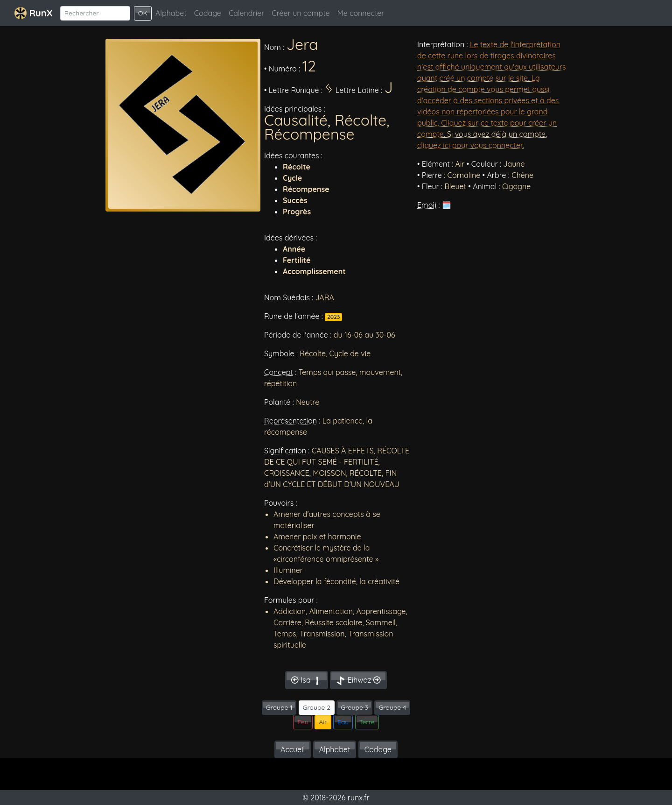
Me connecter (361, 13)
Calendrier (246, 13)
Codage (208, 13)
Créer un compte (301, 13)
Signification (285, 451)
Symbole (279, 353)
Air (323, 722)
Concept (279, 372)
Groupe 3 (354, 707)
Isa (307, 681)
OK (143, 13)
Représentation (290, 421)
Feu (303, 722)
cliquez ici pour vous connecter (470, 145)
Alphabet (171, 13)
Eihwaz (358, 681)
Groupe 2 (317, 707)
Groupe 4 (392, 707)
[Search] (95, 13)
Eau (343, 722)
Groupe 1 (279, 707)
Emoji (427, 205)
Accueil (293, 749)
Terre (367, 722)
